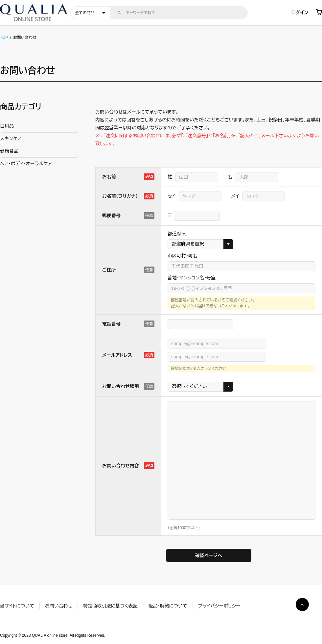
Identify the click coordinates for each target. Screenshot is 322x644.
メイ (235, 196)
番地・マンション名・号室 (192, 278)
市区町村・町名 (183, 256)
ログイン (300, 13)
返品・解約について (168, 606)
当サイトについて (17, 606)
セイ (172, 196)
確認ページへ (209, 555)
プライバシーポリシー (219, 606)
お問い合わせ (59, 606)
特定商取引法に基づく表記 (110, 606)
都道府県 (177, 234)
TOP (4, 38)
